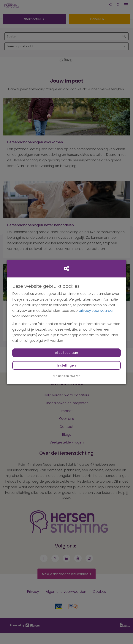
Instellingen (67, 365)
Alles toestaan (66, 353)
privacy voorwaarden (96, 311)
